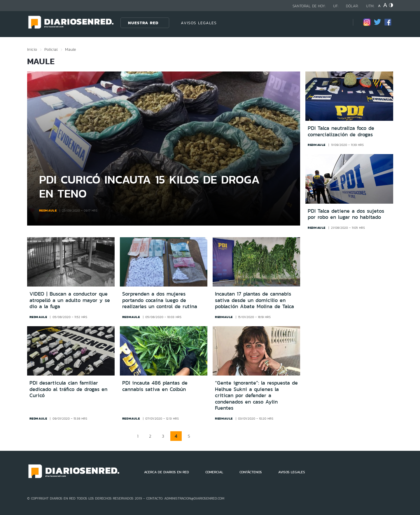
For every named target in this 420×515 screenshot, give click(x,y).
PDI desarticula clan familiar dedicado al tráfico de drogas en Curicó (68, 389)
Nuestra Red (143, 23)
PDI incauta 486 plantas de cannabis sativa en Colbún (155, 386)
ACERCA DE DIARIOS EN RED (167, 472)
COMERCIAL (214, 472)
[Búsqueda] (340, 23)
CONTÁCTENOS (251, 472)
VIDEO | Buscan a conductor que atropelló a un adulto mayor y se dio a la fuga (70, 300)
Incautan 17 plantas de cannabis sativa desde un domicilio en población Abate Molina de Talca (254, 300)
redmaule (48, 210)
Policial (51, 49)
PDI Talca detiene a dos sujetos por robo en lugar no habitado (346, 214)
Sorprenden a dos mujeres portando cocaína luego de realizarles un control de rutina (160, 300)
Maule (70, 49)
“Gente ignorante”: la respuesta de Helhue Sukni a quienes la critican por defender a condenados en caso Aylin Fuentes (256, 395)
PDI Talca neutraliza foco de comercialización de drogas (341, 131)
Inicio (32, 49)
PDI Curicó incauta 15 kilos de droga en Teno (149, 186)
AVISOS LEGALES (199, 23)
